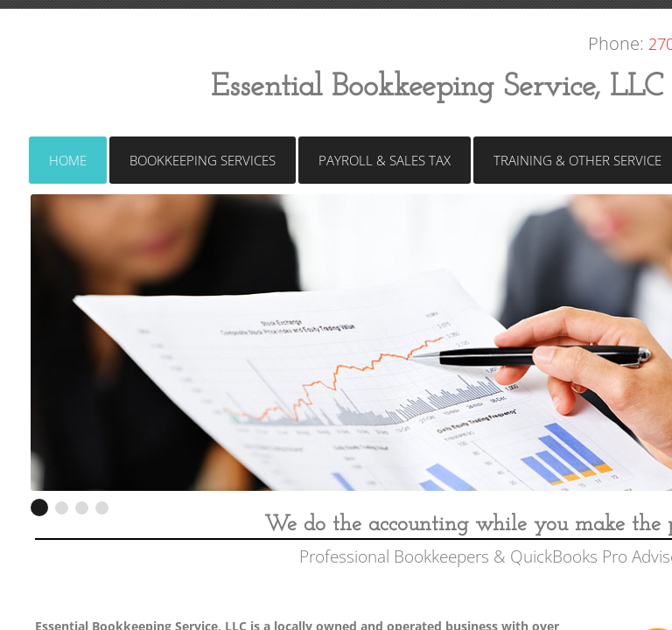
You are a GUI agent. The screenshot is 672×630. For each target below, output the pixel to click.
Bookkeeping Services (203, 160)
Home (68, 160)
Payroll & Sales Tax (385, 160)
